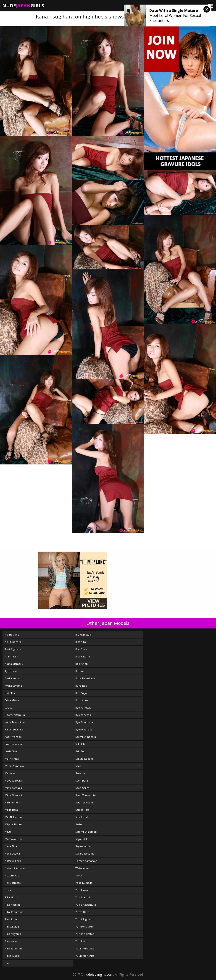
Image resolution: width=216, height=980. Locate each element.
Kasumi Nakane (14, 744)
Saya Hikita (82, 839)
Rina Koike (11, 941)
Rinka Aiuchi (12, 956)
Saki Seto (81, 751)
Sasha (79, 824)
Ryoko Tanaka (84, 729)
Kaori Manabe (13, 737)
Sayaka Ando (83, 846)
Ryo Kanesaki (83, 708)
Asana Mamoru (14, 664)
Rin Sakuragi (12, 927)
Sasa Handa (82, 817)
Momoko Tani (13, 839)
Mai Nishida (12, 759)
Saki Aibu (81, 744)
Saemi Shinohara (86, 737)
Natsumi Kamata (15, 868)
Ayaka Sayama (13, 686)
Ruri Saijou (82, 693)
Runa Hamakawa (85, 678)
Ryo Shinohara (84, 722)
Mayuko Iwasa (13, 781)
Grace (9, 708)
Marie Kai (11, 773)
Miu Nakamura (14, 817)
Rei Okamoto (13, 883)
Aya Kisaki (11, 671)
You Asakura (83, 890)
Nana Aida (11, 846)
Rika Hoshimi (13, 905)
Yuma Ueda (82, 912)
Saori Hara (82, 781)
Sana (78, 766)
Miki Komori (12, 802)
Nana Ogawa (12, 854)
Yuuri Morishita (85, 956)
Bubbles (10, 693)
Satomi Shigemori (86, 832)
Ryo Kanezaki (83, 715)
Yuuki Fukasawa (85, 948)
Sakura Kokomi (84, 759)
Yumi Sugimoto (85, 919)
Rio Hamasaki (83, 635)
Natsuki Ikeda (13, 861)
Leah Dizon (12, 751)
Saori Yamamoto (86, 795)
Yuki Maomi (83, 897)
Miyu (8, 832)
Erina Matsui (12, 700)
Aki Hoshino (12, 635)
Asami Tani (11, 656)
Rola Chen (82, 664)
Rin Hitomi (11, 919)
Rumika (80, 671)
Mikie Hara (11, 810)
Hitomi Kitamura (15, 715)
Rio (7, 963)
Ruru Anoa (82, 700)
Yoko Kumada (84, 883)
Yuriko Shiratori (85, 934)
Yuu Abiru (81, 941)
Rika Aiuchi (11, 897)
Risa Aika (81, 642)
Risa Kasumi (83, 656)
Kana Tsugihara (14, 729)
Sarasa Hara (82, 810)
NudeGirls (23, 6)
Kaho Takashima (15, 722)
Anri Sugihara (13, 649)
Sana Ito (80, 773)
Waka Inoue (82, 868)
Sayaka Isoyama (85, 854)
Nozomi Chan (13, 875)
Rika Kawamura (14, 912)
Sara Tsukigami (84, 802)
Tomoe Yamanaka (86, 861)
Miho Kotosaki (13, 788)
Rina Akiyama (13, 934)
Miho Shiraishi (13, 795)
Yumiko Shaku (84, 927)
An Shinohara (13, 642)
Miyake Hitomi (14, 824)
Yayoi (79, 875)
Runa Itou (81, 686)
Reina (8, 890)
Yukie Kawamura (86, 905)
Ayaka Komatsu (14, 678)
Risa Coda (81, 649)
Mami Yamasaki (14, 766)
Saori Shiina (82, 788)
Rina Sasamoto (14, 948)
